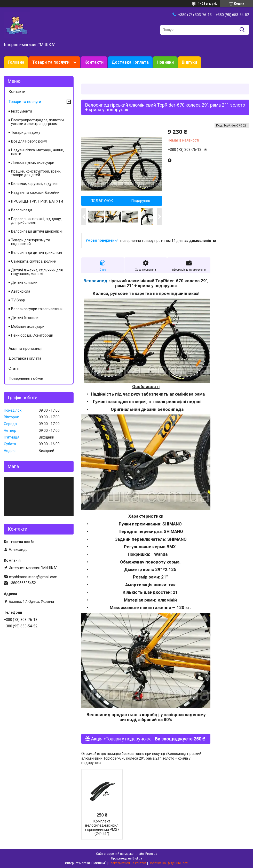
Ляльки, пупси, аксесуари (33, 162)
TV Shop (18, 300)
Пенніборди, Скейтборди (32, 335)
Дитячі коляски (24, 283)
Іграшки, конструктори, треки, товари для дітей (36, 173)
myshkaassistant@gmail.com (33, 577)
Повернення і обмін (26, 379)
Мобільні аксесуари (28, 327)
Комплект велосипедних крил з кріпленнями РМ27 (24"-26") (102, 827)
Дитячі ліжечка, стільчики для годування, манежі (37, 272)
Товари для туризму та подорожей (31, 242)
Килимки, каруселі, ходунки (34, 184)
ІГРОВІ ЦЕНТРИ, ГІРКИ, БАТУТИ (37, 201)
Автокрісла (21, 291)
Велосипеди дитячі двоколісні (37, 231)
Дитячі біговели (25, 318)
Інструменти (22, 111)
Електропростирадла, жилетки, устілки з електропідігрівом (38, 122)
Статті (14, 368)
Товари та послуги (51, 62)
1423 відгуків (208, 4)
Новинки (165, 62)
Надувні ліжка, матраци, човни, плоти (38, 152)
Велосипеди (22, 210)
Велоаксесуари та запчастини (37, 309)
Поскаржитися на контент (127, 863)
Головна (16, 62)
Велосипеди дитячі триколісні (37, 253)
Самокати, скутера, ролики (34, 261)
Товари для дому (26, 132)
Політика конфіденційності (168, 863)
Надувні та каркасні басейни (35, 192)
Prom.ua (151, 854)
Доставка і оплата (130, 62)
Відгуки (189, 62)
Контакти (94, 62)
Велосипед (95, 281)
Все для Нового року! (29, 141)
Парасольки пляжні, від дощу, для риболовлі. (36, 221)
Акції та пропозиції (25, 348)
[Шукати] (242, 30)
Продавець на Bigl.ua (127, 858)
